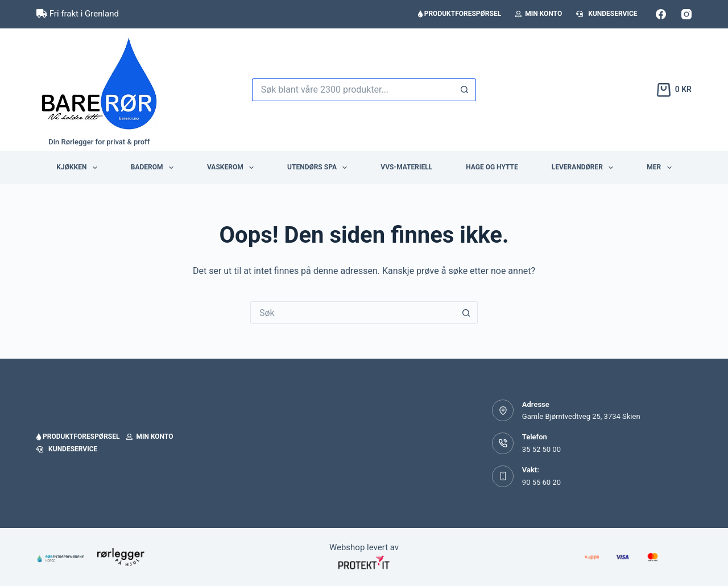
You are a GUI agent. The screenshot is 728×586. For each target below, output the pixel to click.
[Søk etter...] (353, 90)
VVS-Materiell (406, 167)
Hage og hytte (492, 167)
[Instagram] (686, 14)
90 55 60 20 (541, 482)
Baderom (154, 168)
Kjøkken (79, 168)
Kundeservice (607, 14)
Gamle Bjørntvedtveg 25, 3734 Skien (581, 416)
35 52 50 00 (541, 449)
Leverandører (585, 168)
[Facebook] (661, 14)
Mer (661, 168)
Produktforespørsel (460, 14)
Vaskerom (233, 168)
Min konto (539, 14)
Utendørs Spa (319, 168)
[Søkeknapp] (465, 90)
